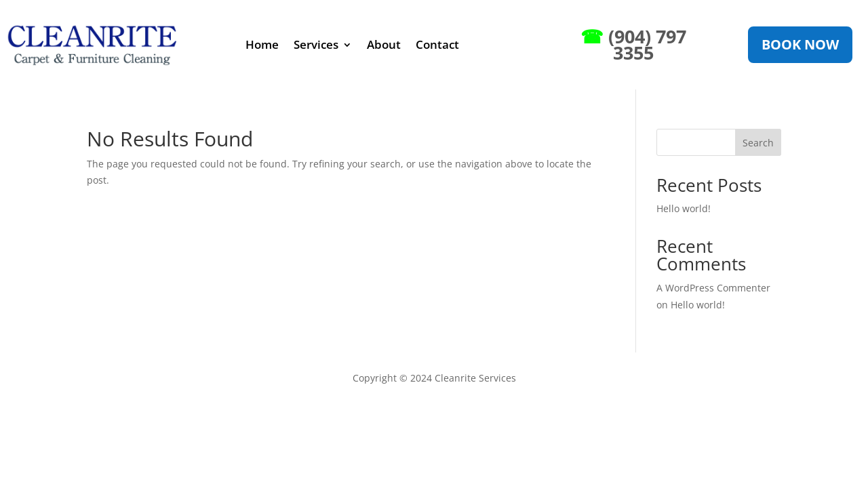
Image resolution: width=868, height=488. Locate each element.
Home (262, 44)
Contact (437, 44)
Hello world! (684, 208)
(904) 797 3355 (633, 44)
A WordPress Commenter (713, 288)
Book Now (800, 44)
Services (316, 44)
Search (758, 143)
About (384, 44)
